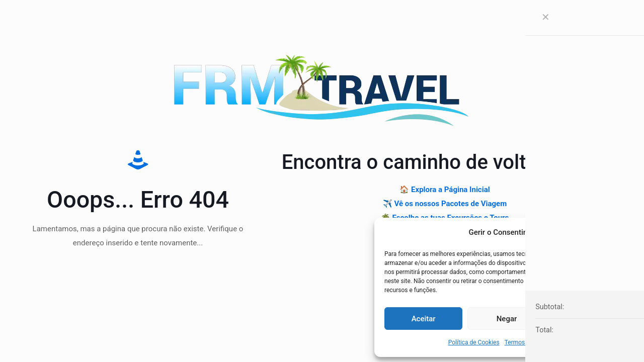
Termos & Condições (533, 342)
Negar (507, 319)
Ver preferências (590, 319)
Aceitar (424, 319)
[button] (624, 232)
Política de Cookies (474, 342)
